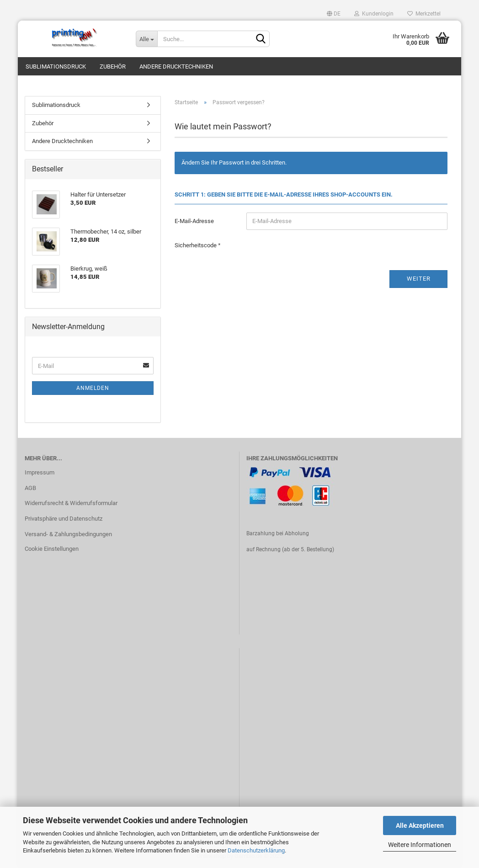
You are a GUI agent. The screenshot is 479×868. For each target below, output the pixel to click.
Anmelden (93, 388)
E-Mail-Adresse (194, 221)
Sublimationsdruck (56, 67)
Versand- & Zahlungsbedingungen (68, 534)
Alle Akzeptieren (420, 825)
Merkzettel (424, 14)
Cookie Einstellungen (52, 549)
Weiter (419, 279)
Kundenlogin (374, 14)
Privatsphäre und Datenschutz (64, 519)
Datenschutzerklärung (256, 850)
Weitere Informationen (420, 845)
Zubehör (113, 67)
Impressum (40, 472)
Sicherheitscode (196, 245)
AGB (30, 488)
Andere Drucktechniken (176, 67)
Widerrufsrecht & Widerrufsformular (71, 503)
